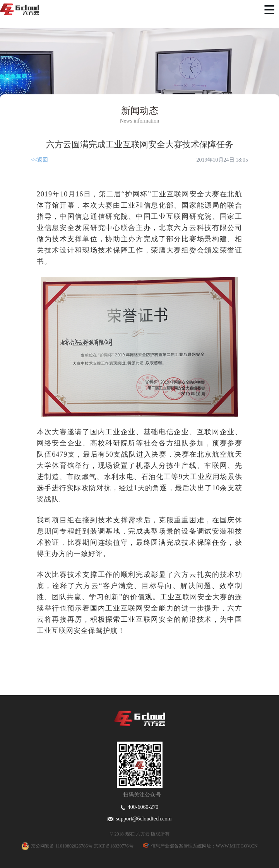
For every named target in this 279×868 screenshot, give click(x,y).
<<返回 (39, 160)
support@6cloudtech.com (140, 819)
